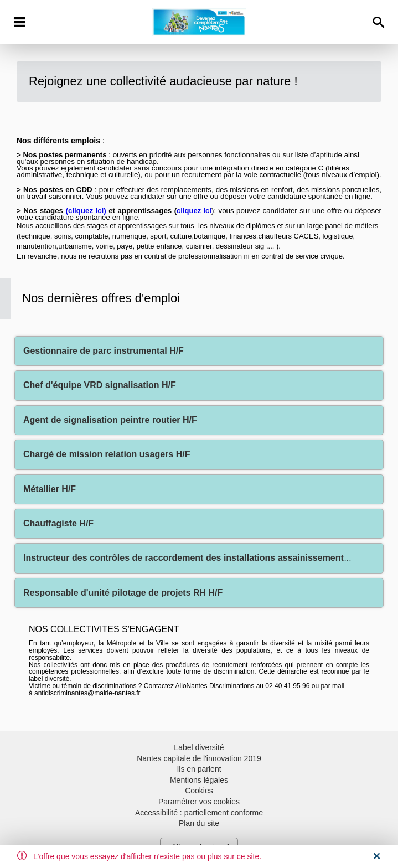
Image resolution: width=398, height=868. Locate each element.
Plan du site (199, 823)
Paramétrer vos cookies (199, 802)
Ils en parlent (199, 769)
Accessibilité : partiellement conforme (199, 813)
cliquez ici (86, 211)
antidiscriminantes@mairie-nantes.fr (87, 693)
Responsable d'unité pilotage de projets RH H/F (123, 593)
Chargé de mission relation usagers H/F (107, 454)
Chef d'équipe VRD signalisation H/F (100, 385)
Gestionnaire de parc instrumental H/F (104, 351)
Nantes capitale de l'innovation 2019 (199, 758)
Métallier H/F (50, 489)
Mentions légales (199, 780)
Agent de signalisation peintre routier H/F (110, 420)
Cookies (199, 790)
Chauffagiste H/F (58, 523)
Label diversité (199, 747)
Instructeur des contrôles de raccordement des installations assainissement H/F (192, 558)
